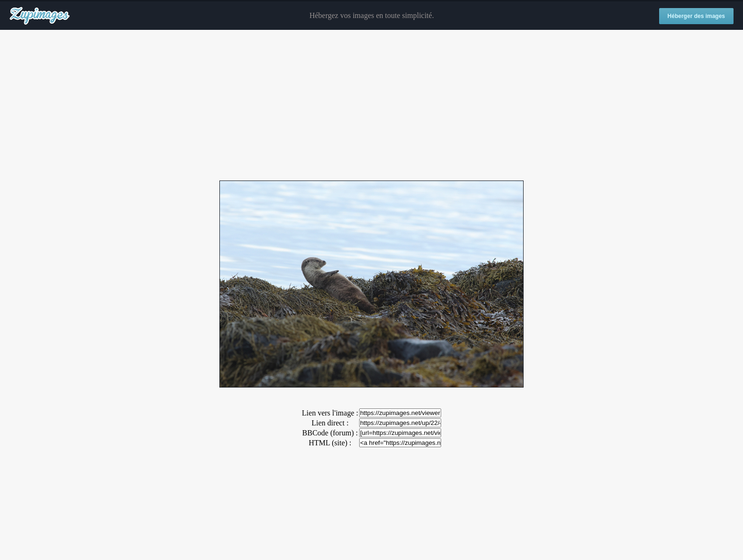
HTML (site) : (330, 443)
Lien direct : (330, 423)
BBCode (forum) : (330, 433)
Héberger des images (696, 16)
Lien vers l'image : (330, 413)
